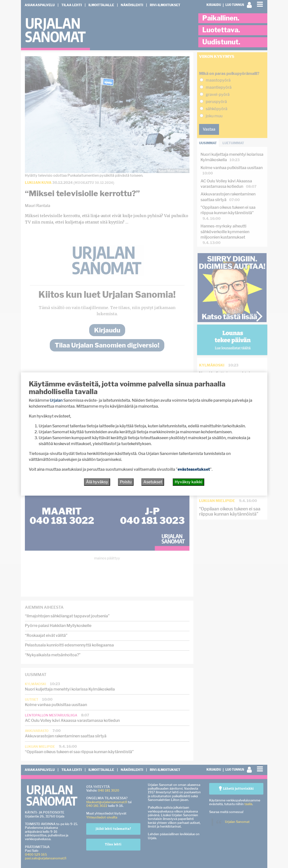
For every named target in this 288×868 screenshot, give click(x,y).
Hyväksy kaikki (188, 482)
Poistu (126, 482)
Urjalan (56, 400)
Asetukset (153, 482)
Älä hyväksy (97, 482)
